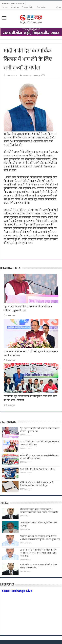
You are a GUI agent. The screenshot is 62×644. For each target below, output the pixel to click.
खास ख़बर (35, 75)
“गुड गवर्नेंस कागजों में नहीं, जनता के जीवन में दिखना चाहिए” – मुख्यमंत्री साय (40, 430)
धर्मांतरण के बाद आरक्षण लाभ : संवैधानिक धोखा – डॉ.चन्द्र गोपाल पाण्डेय (39, 566)
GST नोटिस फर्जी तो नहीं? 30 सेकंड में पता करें (38, 469)
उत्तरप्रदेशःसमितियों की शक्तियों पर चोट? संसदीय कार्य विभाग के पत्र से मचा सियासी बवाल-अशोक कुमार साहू (38, 553)
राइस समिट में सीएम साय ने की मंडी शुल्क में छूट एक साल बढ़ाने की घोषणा (40, 443)
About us (15, 7)
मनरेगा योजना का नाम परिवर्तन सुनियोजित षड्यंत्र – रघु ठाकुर (39, 524)
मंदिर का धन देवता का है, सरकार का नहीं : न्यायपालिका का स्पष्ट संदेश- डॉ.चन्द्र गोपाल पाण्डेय (39, 511)
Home (5, 7)
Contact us (42, 7)
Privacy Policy (28, 7)
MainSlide (27, 75)
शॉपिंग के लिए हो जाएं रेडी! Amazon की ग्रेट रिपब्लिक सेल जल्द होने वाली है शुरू (37, 484)
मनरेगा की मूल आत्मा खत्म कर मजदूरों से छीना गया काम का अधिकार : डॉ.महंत (39, 457)
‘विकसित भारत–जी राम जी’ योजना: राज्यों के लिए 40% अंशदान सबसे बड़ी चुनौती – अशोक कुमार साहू (40, 538)
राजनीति (42, 75)
